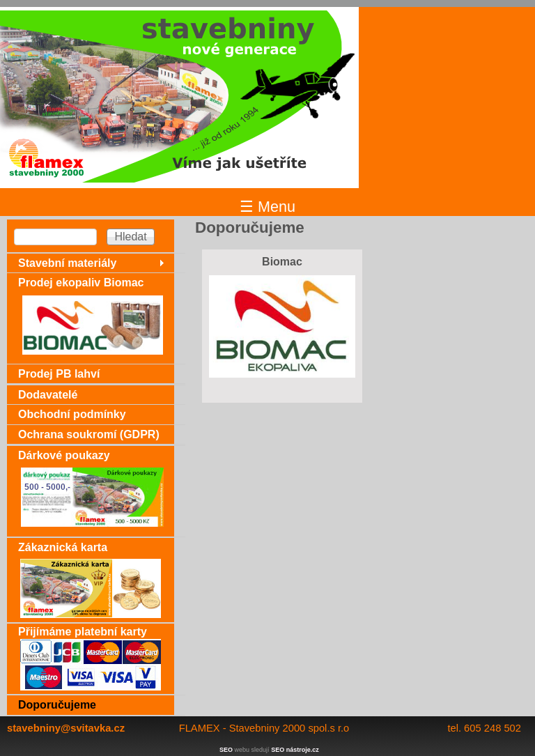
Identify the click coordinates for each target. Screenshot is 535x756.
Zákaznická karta (63, 547)
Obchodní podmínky (72, 414)
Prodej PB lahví (59, 374)
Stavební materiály (67, 263)
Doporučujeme (57, 705)
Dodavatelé (48, 395)
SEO (226, 750)
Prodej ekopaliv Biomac (81, 283)
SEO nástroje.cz (295, 750)
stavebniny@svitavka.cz (66, 728)
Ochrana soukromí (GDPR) (89, 434)
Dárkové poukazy (64, 455)
